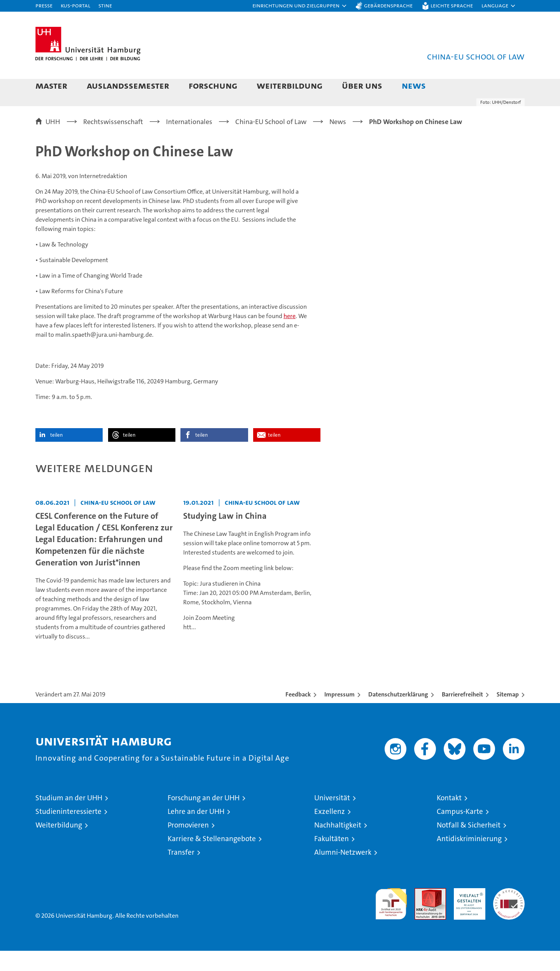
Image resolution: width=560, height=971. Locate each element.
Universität (332, 818)
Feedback (298, 715)
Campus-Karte (460, 832)
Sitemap (508, 715)
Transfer (181, 872)
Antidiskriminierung (469, 859)
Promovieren (188, 845)
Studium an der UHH (69, 818)
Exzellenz (330, 832)
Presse (44, 5)
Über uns (362, 85)
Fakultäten (332, 859)
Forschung (213, 85)
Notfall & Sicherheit (469, 845)
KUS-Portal (75, 5)
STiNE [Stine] (105, 5)
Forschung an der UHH (204, 818)
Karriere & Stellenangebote (212, 859)
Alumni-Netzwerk (343, 872)
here (290, 336)
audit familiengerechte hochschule (391, 921)
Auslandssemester (128, 85)
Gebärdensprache (388, 5)
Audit (422, 912)
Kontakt (449, 818)
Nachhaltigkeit (338, 845)
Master (51, 85)
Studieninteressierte (68, 832)
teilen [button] (56, 455)
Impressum (339, 715)
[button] (300, 6)
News (414, 85)
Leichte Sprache (452, 5)
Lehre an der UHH (196, 832)
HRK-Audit (468, 912)
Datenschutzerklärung (398, 715)
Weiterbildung (290, 85)
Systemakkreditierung (509, 912)
